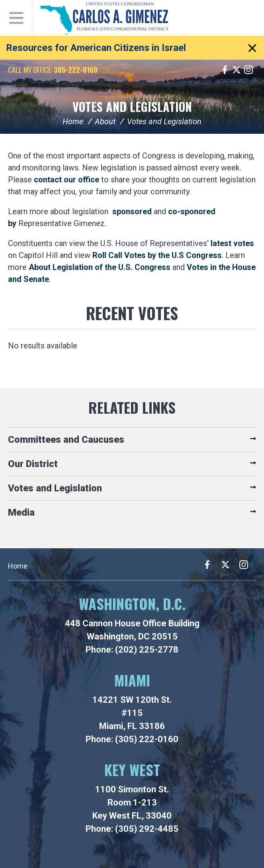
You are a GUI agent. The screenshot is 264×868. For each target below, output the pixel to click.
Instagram (248, 70)
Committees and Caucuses (66, 440)
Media (21, 512)
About (105, 121)
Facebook (225, 70)
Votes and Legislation (132, 107)
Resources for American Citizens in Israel (96, 48)
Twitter (237, 70)
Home (73, 121)
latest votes (232, 243)
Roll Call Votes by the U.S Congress (157, 255)
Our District (33, 464)
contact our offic (64, 180)
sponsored (132, 211)
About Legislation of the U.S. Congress (100, 267)
